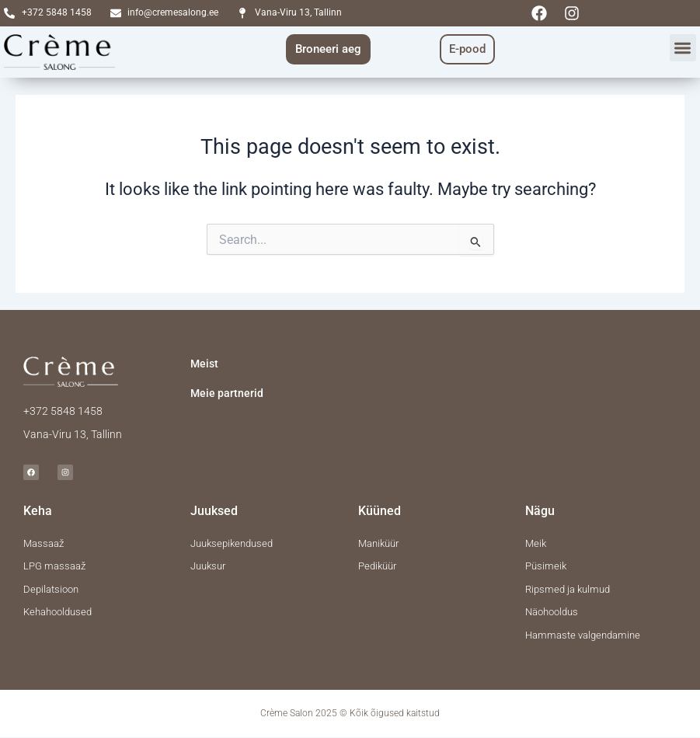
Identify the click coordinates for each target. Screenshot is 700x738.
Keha (38, 511)
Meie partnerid (227, 393)
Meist (204, 364)
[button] (683, 48)
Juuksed (214, 511)
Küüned (380, 511)
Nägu (540, 511)
